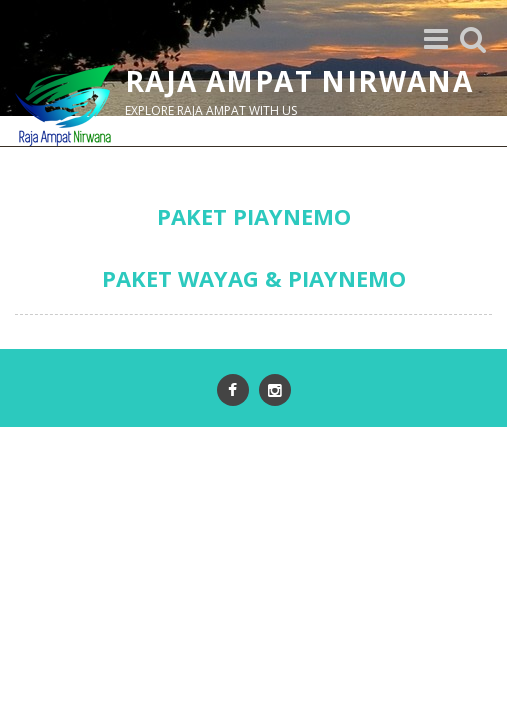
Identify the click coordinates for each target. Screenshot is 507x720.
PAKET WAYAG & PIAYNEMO (254, 278)
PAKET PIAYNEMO (254, 216)
